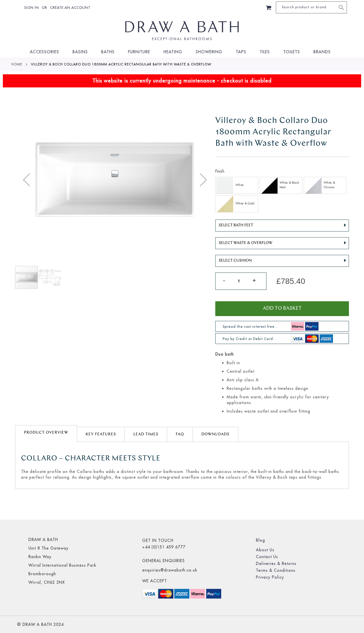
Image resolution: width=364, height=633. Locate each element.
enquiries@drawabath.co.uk (170, 570)
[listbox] (282, 195)
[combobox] (311, 7)
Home (17, 64)
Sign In (32, 8)
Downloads (215, 434)
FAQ (180, 434)
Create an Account (70, 8)
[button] (26, 180)
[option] (237, 185)
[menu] (182, 52)
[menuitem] (46, 52)
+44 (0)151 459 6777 (164, 547)
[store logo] (182, 31)
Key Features (101, 434)
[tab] (46, 434)
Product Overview (46, 433)
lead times (146, 434)
